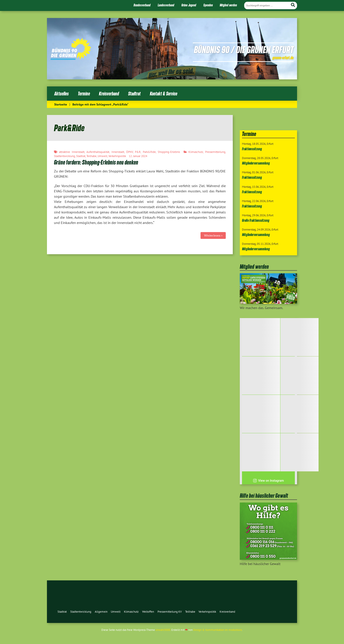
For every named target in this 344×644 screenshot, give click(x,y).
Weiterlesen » (213, 235)
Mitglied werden (228, 5)
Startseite (61, 104)
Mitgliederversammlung (256, 163)
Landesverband (166, 5)
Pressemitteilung (215, 152)
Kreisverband (109, 94)
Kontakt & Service (164, 94)
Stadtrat (134, 94)
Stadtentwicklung (64, 156)
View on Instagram (268, 481)
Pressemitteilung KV (170, 612)
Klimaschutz (196, 152)
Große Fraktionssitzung (256, 220)
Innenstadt (118, 152)
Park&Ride (149, 152)
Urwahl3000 (163, 630)
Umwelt (102, 156)
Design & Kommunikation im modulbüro (218, 630)
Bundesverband (142, 5)
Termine (84, 94)
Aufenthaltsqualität (98, 152)
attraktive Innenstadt (72, 152)
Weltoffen (148, 612)
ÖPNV (130, 152)
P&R (138, 152)
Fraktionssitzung (252, 149)
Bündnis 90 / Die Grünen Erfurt (244, 49)
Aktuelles (61, 94)
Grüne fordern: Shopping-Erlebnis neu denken (96, 162)
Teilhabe (91, 156)
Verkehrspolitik (117, 156)
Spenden (208, 5)
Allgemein (101, 612)
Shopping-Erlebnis (169, 152)
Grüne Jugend (189, 5)
